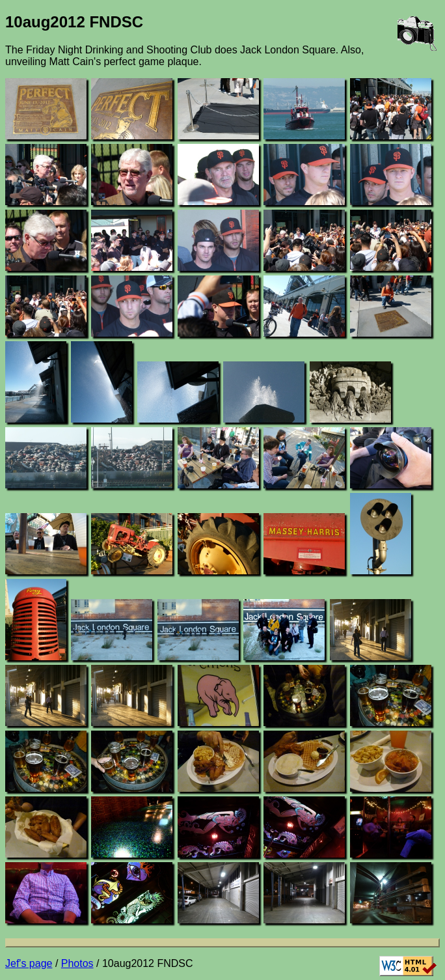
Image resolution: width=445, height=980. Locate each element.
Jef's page (29, 963)
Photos (77, 963)
